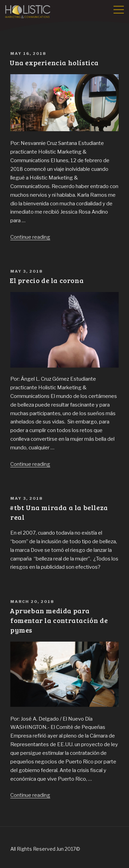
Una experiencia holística (54, 62)
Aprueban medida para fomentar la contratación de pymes (59, 620)
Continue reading (30, 237)
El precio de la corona (47, 280)
